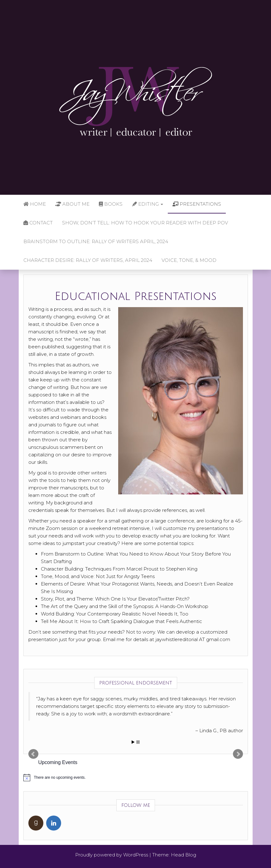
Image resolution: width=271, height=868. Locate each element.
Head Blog (184, 855)
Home (35, 204)
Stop (138, 742)
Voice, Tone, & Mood (189, 260)
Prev (33, 754)
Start (133, 742)
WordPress (136, 855)
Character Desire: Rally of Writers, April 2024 (88, 260)
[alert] (136, 777)
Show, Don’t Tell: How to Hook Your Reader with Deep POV (145, 223)
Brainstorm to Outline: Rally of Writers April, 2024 (96, 241)
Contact (38, 223)
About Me (72, 204)
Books (111, 204)
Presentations (197, 204)
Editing (148, 204)
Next (238, 754)
